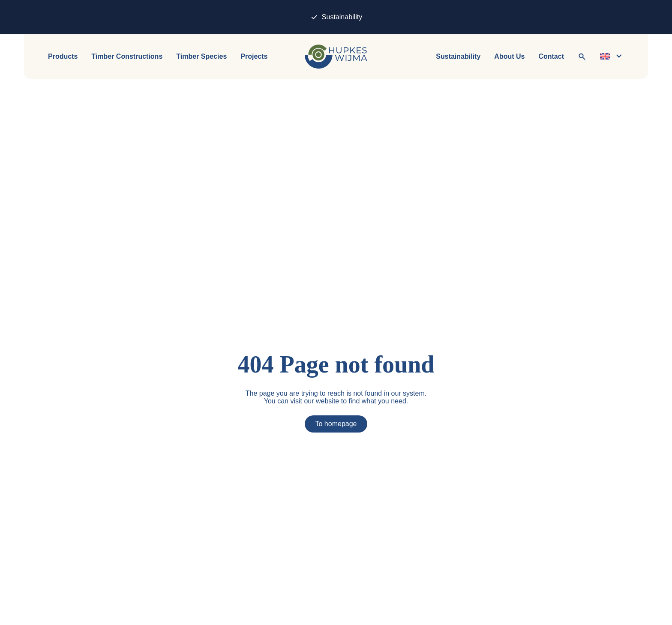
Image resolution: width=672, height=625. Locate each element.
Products (63, 57)
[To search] (582, 57)
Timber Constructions (127, 57)
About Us (509, 57)
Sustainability (336, 17)
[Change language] (612, 57)
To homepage (336, 424)
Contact (551, 57)
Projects (254, 57)
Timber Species (201, 57)
